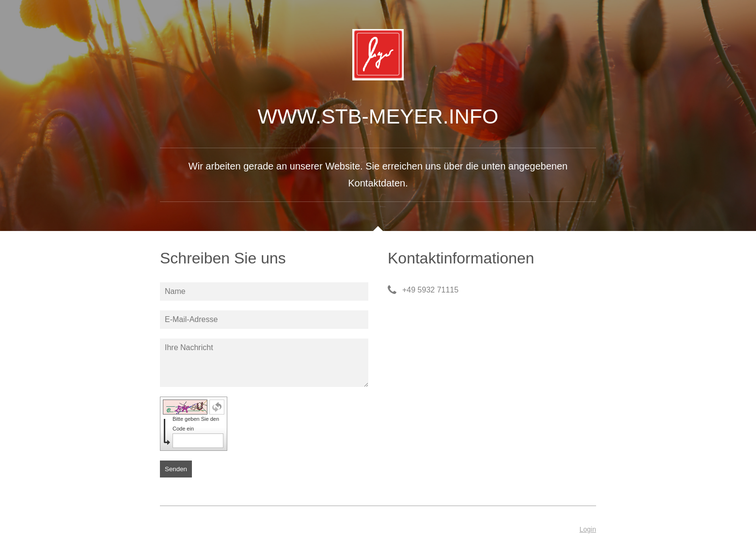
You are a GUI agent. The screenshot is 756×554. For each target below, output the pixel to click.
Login (588, 529)
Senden (176, 469)
